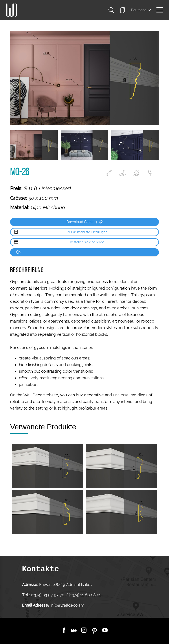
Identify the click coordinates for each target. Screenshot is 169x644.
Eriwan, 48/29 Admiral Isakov (66, 585)
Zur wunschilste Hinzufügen (87, 232)
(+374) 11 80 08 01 (84, 595)
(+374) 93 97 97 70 (48, 595)
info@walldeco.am (67, 605)
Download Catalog (84, 222)
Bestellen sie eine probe (87, 242)
